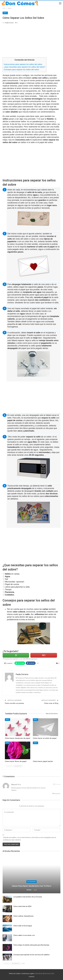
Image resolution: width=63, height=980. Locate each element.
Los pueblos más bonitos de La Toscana (28, 897)
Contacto (31, 977)
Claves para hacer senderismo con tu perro (32, 886)
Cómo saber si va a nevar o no (24, 935)
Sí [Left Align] (16, 655)
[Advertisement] (32, 42)
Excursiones (32, 882)
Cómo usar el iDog (51, 703)
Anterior (9, 766)
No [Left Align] (44, 655)
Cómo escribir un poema (14, 703)
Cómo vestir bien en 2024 (22, 906)
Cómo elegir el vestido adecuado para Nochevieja (31, 945)
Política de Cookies (15, 974)
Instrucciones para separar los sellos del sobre (23, 64)
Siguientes (18, 766)
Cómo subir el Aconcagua (23, 926)
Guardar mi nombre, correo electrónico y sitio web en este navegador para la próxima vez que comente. (30, 839)
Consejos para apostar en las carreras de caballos (31, 955)
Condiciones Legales (28, 974)
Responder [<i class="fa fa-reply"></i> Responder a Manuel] (56, 794)
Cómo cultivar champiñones (23, 916)
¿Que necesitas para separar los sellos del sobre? (25, 67)
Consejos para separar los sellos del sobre (21, 70)
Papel (5, 13)
